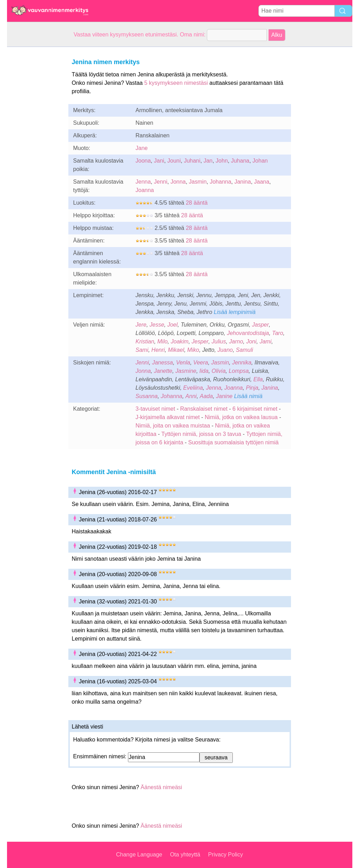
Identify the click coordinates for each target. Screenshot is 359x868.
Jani (159, 161)
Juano (225, 350)
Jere (141, 325)
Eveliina (193, 388)
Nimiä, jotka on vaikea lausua (241, 417)
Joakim (180, 341)
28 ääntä (197, 203)
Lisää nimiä (248, 396)
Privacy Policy (225, 855)
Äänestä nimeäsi (161, 787)
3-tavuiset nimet (155, 409)
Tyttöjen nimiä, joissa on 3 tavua (201, 434)
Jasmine (186, 371)
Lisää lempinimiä (235, 312)
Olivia (219, 371)
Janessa (163, 363)
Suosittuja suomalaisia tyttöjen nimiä (233, 442)
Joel (172, 325)
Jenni (161, 182)
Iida (204, 371)
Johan (260, 161)
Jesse (157, 325)
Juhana (240, 161)
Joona (143, 161)
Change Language (139, 855)
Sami (142, 350)
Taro (277, 333)
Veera (201, 363)
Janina (242, 182)
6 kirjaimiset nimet (255, 409)
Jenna (143, 182)
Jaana (262, 182)
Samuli (245, 350)
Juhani (192, 161)
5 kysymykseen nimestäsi (176, 83)
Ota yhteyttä (185, 855)
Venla (183, 363)
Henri (158, 350)
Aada (206, 396)
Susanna (147, 396)
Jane (142, 148)
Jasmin (198, 182)
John (222, 161)
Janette (163, 371)
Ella (258, 379)
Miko (193, 350)
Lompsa (239, 371)
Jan (208, 161)
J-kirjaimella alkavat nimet (168, 417)
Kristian (145, 341)
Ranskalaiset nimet (204, 409)
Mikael (176, 350)
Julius (219, 341)
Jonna (178, 182)
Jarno (236, 341)
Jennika (242, 363)
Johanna (220, 182)
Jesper (200, 341)
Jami (265, 341)
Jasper (260, 325)
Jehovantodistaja (248, 333)
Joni (251, 341)
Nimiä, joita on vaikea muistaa (173, 426)
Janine (224, 396)
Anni (191, 396)
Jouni (174, 161)
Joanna (145, 190)
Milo (162, 341)
